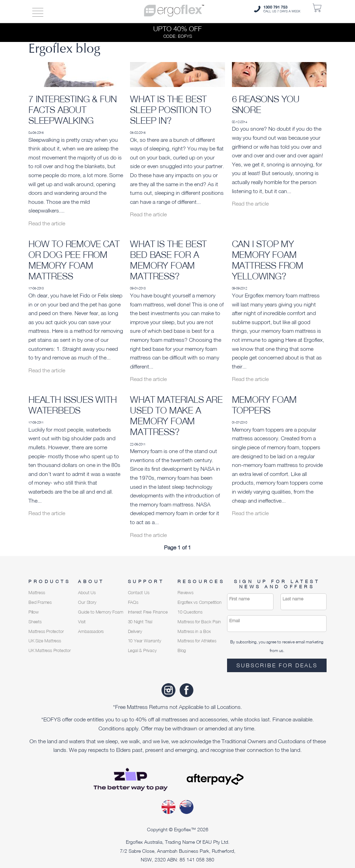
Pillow (34, 612)
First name (239, 599)
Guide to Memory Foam (101, 612)
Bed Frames (40, 602)
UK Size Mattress (45, 641)
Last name (293, 599)
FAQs (133, 602)
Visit (82, 622)
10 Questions (190, 612)
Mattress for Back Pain (199, 622)
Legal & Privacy (142, 650)
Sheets (35, 622)
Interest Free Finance (148, 612)
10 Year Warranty (145, 641)
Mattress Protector (46, 631)
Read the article (47, 223)
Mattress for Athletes (197, 641)
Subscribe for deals (277, 665)
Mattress (37, 593)
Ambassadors (91, 631)
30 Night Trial (140, 622)
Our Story (87, 602)
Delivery (135, 631)
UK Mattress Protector (50, 650)
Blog (182, 650)
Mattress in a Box (194, 631)
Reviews (185, 593)
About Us (87, 593)
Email (234, 621)
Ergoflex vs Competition (199, 602)
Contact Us (139, 593)
